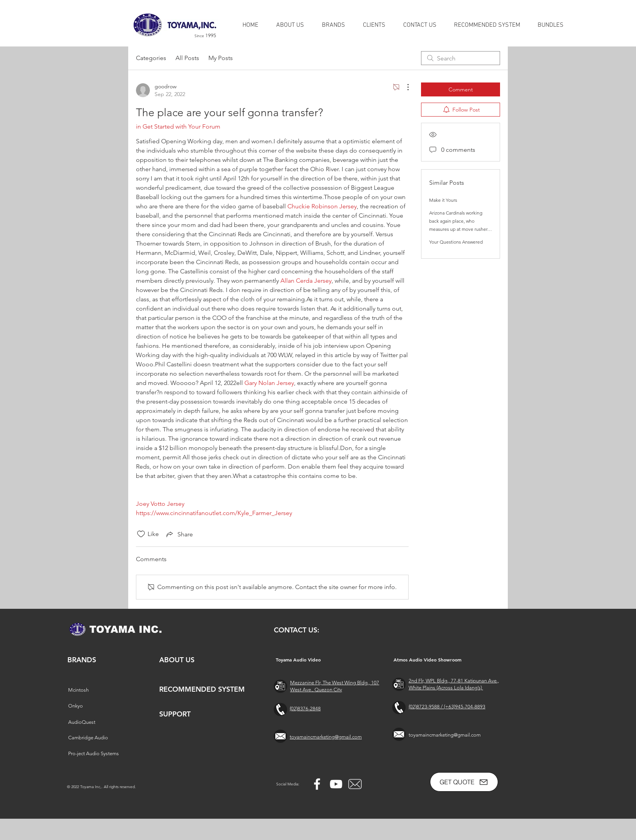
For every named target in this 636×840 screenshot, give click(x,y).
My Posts (221, 58)
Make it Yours (443, 200)
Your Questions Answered (456, 242)
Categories (151, 58)
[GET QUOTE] (464, 782)
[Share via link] (179, 534)
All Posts (187, 58)
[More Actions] (404, 87)
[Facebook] (317, 784)
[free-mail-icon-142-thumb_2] (355, 784)
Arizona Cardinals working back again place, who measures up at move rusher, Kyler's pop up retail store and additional (460, 229)
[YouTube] (336, 784)
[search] (461, 58)
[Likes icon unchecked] (141, 534)
